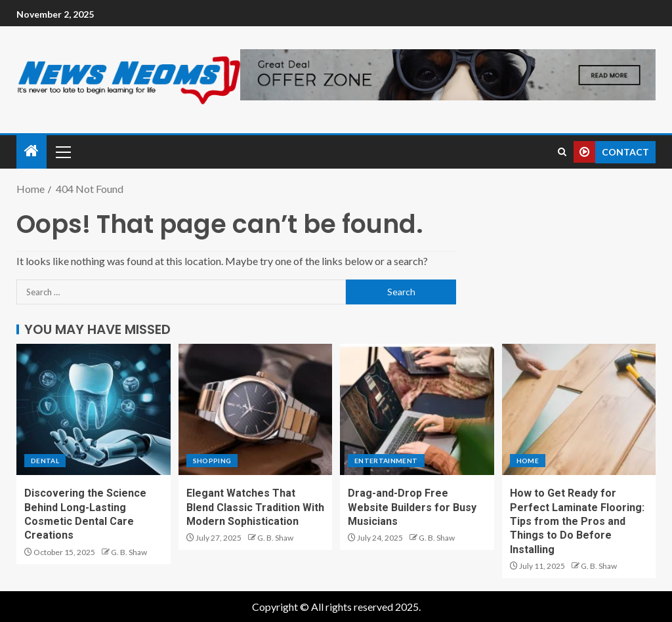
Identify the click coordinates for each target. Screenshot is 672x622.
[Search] (562, 152)
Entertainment (386, 461)
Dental (45, 461)
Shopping (212, 461)
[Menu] (62, 152)
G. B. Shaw (129, 552)
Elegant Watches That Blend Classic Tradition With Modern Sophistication (255, 507)
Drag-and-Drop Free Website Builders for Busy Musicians (412, 507)
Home (528, 461)
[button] (62, 152)
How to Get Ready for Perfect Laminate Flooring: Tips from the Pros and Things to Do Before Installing (577, 521)
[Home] (31, 151)
